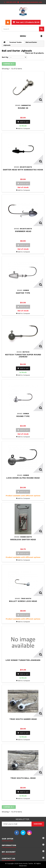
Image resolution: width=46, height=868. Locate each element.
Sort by (5, 57)
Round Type (23, 416)
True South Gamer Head (23, 719)
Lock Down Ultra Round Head (23, 478)
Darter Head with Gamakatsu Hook (23, 170)
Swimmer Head (23, 231)
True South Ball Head (23, 778)
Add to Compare (24, 129)
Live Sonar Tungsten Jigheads (23, 660)
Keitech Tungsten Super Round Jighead (23, 356)
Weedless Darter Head (23, 540)
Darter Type (23, 293)
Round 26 (23, 108)
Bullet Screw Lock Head (23, 601)
